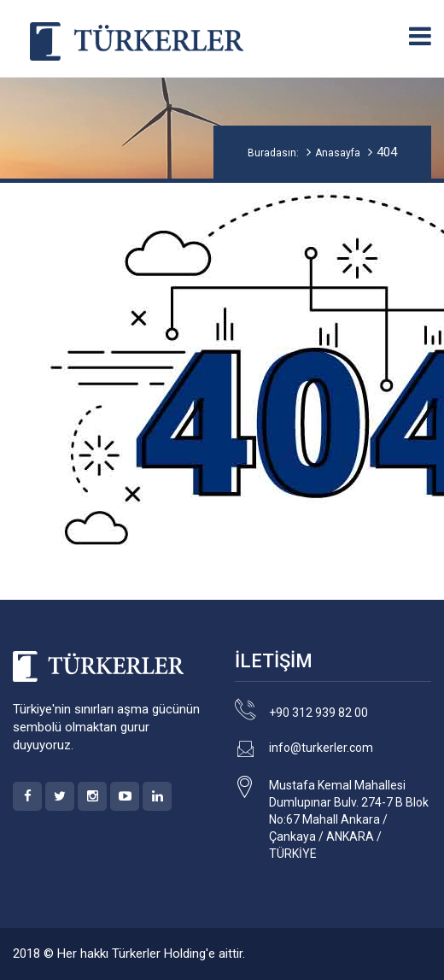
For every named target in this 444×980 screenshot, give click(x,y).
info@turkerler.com (321, 748)
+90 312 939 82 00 (318, 713)
